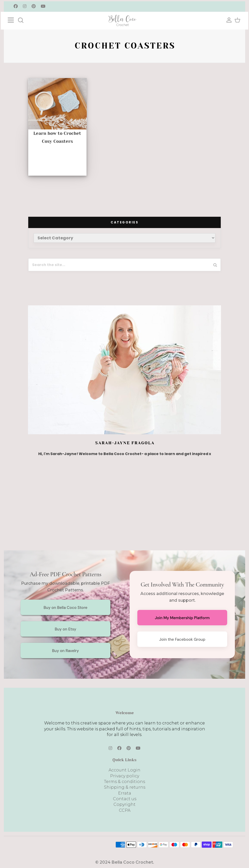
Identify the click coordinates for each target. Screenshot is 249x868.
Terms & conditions (124, 782)
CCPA (125, 810)
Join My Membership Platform (182, 618)
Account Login (124, 770)
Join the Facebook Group (182, 639)
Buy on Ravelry (66, 651)
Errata (125, 793)
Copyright (124, 804)
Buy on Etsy (65, 629)
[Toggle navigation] (16, 19)
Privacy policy (125, 776)
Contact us (125, 799)
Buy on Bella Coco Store (66, 608)
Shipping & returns (125, 787)
